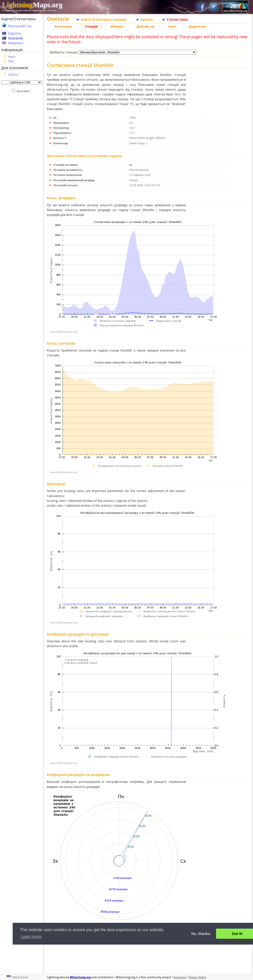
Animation (24, 91)
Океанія (15, 38)
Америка (16, 43)
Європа (14, 33)
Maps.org (32, 5)
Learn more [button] (31, 937)
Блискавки (63, 26)
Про (11, 61)
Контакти (180, 977)
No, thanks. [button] (201, 934)
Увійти (13, 74)
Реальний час (20, 26)
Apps (12, 56)
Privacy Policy (197, 977)
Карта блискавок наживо (104, 19)
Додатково (197, 26)
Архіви (147, 19)
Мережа (117, 26)
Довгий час (146, 26)
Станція (91, 26)
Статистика (177, 19)
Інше (172, 26)
